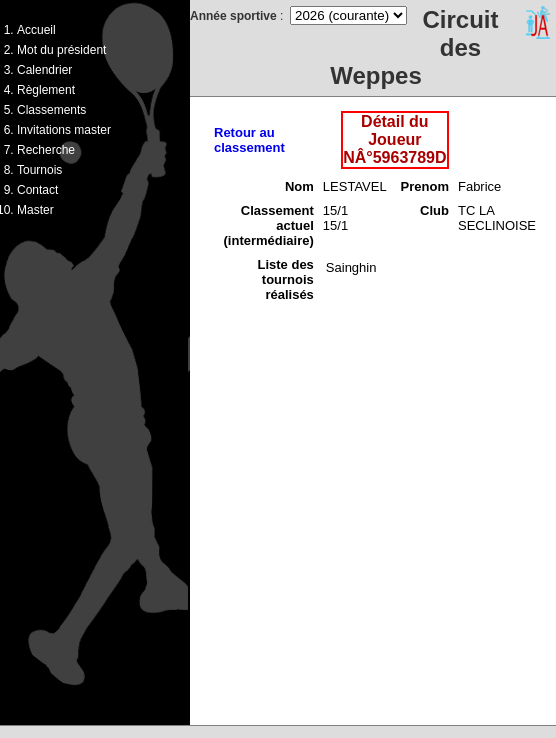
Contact (37, 190)
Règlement (46, 90)
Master (35, 210)
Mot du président (61, 50)
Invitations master (64, 130)
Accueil (36, 30)
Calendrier (44, 70)
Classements (51, 110)
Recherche (46, 150)
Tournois (39, 170)
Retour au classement (249, 140)
